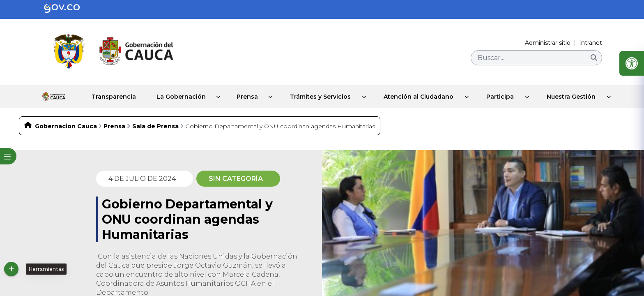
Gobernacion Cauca (66, 119)
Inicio (52, 93)
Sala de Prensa (155, 119)
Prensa (241, 93)
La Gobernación (173, 93)
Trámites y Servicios (315, 93)
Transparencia (104, 93)
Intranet (591, 43)
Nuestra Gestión (566, 93)
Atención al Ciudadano (414, 93)
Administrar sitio (548, 43)
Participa (495, 93)
